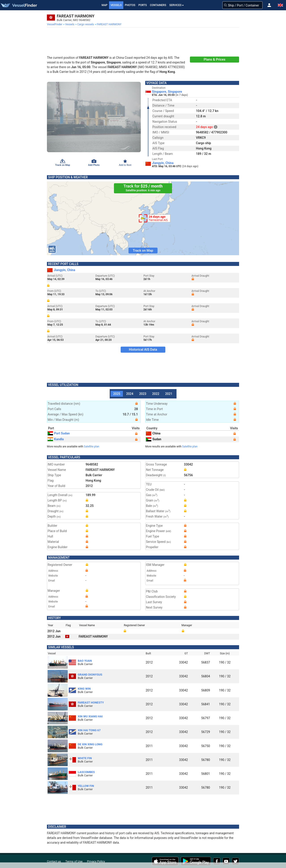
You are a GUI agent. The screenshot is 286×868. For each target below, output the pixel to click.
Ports (143, 5)
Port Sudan (59, 433)
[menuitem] (55, 24)
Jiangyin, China (163, 163)
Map (105, 5)
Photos (130, 5)
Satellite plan (91, 447)
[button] (269, 5)
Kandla (56, 439)
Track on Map (143, 251)
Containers (158, 5)
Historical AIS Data (143, 350)
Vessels (116, 5)
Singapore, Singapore (167, 92)
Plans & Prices (215, 59)
